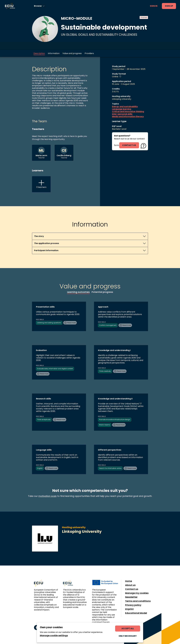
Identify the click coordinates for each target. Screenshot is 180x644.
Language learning (122, 109)
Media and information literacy (128, 117)
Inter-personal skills (122, 114)
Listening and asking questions (49, 323)
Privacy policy (133, 605)
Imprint (129, 609)
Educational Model (136, 613)
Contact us (132, 589)
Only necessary (128, 636)
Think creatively (105, 371)
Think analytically (44, 420)
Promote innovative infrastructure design (115, 420)
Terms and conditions (138, 601)
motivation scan (47, 496)
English (40, 468)
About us (130, 585)
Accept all (128, 628)
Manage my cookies (137, 593)
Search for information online (110, 468)
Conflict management (108, 325)
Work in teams (105, 425)
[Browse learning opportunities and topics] (39, 6)
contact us (129, 145)
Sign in (154, 6)
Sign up (169, 6)
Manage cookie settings (54, 636)
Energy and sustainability (125, 107)
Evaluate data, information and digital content (55, 369)
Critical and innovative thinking (128, 112)
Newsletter (131, 597)
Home (129, 581)
